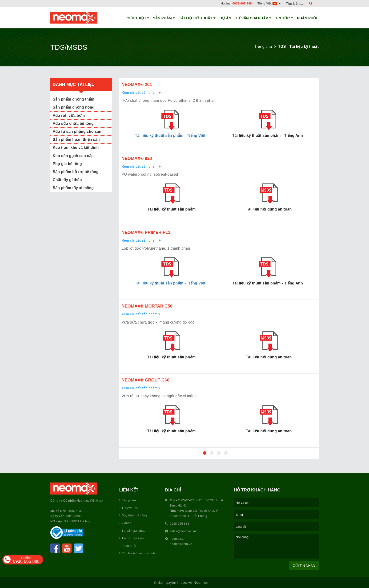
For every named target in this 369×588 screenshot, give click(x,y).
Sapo (238, 582)
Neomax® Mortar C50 (147, 306)
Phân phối (307, 18)
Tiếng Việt (269, 3)
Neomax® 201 (137, 85)
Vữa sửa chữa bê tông (73, 124)
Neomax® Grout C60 (146, 380)
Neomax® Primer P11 (146, 232)
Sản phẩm (164, 18)
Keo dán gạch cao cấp (73, 156)
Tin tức (284, 18)
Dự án (225, 18)
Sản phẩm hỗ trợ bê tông (76, 172)
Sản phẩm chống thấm (74, 99)
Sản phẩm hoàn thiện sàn (76, 140)
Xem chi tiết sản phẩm (141, 92)
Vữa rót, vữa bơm (69, 116)
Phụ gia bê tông (67, 164)
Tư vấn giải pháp (253, 18)
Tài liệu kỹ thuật (197, 18)
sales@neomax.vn (183, 531)
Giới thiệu (138, 18)
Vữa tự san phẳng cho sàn (77, 132)
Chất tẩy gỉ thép (67, 180)
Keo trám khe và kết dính (76, 148)
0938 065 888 (242, 3)
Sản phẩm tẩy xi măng (73, 188)
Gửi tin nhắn (304, 566)
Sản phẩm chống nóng (74, 107)
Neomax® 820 (137, 158)
